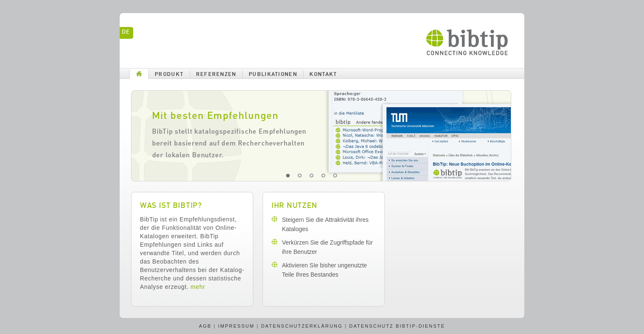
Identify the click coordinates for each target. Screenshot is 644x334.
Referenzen (216, 74)
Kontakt (323, 74)
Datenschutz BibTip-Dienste (397, 326)
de (126, 32)
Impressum (236, 326)
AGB (205, 326)
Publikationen (273, 74)
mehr (198, 287)
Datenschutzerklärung (302, 326)
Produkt (169, 74)
